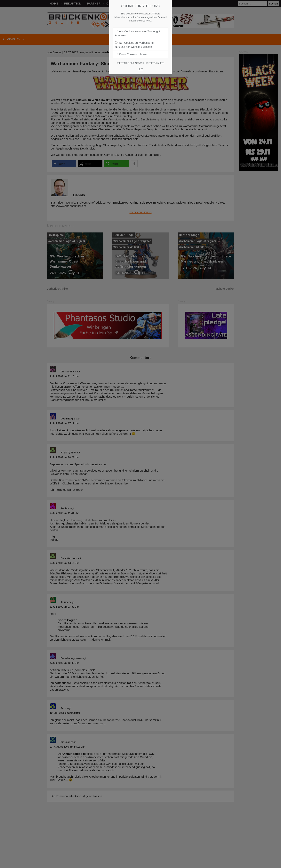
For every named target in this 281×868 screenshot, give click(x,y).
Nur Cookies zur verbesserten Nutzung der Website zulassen (135, 45)
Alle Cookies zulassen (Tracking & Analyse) (138, 33)
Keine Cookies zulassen (132, 54)
